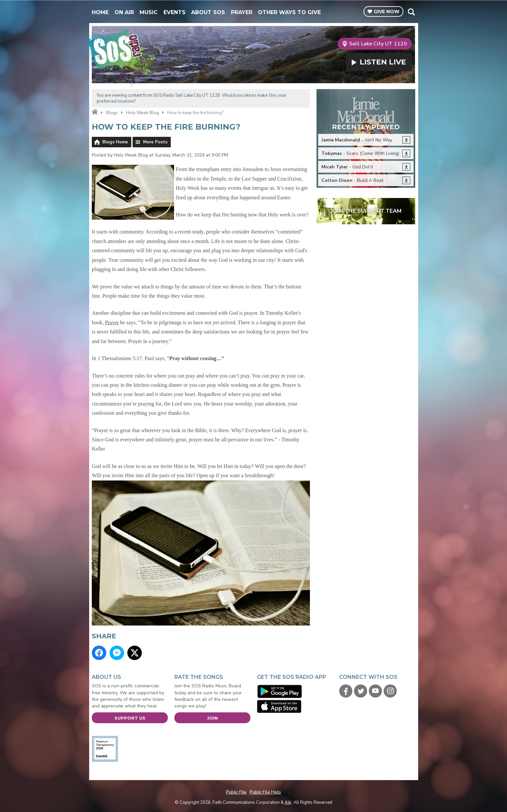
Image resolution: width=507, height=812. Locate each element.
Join (212, 718)
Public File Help (265, 792)
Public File (236, 792)
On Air (124, 12)
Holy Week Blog (142, 113)
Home (100, 12)
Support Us (130, 718)
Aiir (288, 802)
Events (175, 12)
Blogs (112, 113)
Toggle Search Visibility (411, 12)
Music (149, 12)
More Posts (155, 142)
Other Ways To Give (289, 12)
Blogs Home (115, 142)
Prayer (242, 12)
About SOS (208, 12)
